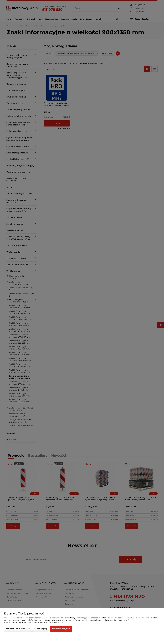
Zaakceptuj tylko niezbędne (18, 629)
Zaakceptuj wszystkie (61, 629)
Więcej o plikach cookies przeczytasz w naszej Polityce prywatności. (34, 622)
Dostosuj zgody (41, 629)
